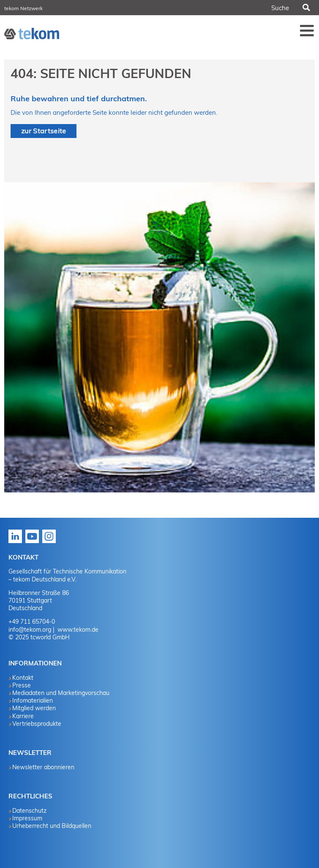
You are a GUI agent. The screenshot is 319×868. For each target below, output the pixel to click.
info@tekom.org (30, 630)
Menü (307, 30)
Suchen (306, 8)
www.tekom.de (77, 630)
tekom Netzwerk (23, 8)
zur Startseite (44, 131)
